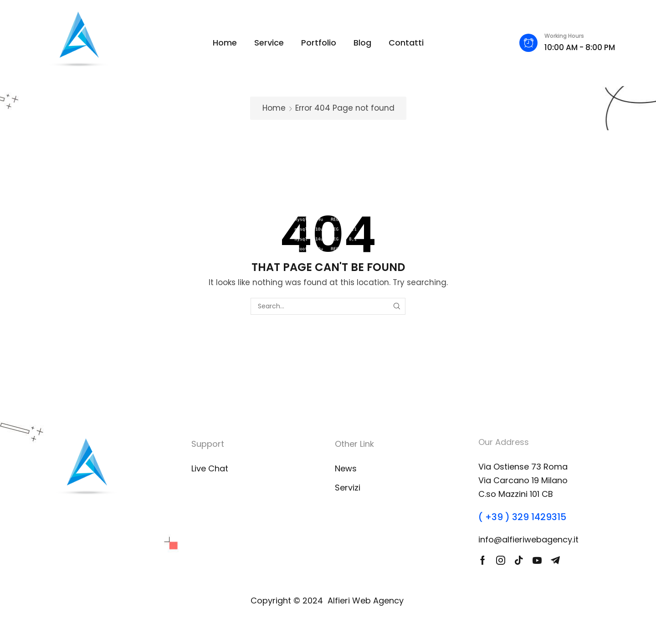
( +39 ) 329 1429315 (522, 517)
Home (274, 108)
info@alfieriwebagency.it (528, 539)
